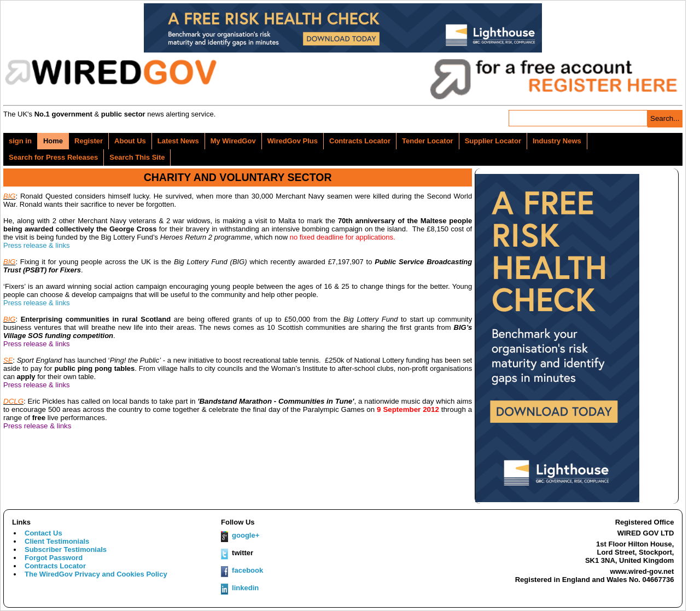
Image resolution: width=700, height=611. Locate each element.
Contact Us (43, 533)
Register (89, 141)
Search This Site (137, 157)
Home (53, 141)
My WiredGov (233, 141)
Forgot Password (54, 558)
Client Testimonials (57, 541)
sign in (20, 141)
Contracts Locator (360, 141)
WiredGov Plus (293, 141)
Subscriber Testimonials (66, 549)
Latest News (178, 141)
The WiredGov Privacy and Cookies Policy (96, 574)
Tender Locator (428, 141)
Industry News (557, 141)
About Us (130, 141)
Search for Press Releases (53, 157)
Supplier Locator (493, 141)
